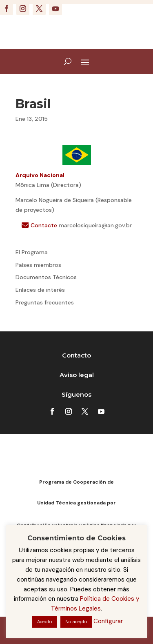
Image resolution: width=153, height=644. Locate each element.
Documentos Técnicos (46, 277)
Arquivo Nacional (40, 175)
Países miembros (38, 265)
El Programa (32, 252)
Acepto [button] (44, 622)
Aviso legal (77, 375)
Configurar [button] (108, 621)
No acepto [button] (76, 622)
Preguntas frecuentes (45, 302)
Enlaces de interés (40, 290)
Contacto (76, 355)
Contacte (40, 225)
